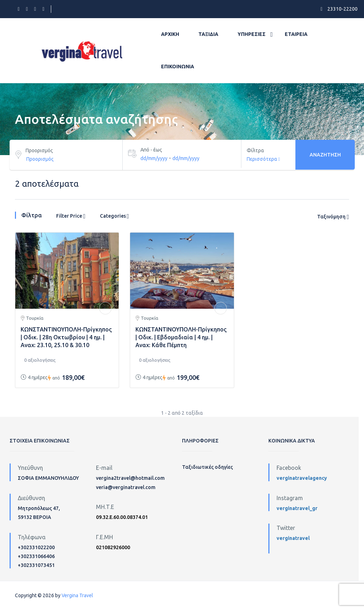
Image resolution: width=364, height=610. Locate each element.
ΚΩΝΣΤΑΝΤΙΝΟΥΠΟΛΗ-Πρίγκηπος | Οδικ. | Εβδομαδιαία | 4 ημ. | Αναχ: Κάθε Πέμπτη (181, 337)
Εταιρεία (296, 34)
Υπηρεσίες (251, 34)
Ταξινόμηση (333, 217)
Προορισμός (39, 150)
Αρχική (170, 34)
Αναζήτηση (325, 155)
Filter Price (71, 216)
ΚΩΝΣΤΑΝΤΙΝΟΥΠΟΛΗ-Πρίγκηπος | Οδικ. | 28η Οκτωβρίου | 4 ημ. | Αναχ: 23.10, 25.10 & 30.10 (66, 337)
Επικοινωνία (178, 67)
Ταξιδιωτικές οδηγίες (207, 467)
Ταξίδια (208, 34)
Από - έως (151, 150)
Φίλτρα (255, 150)
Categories (115, 216)
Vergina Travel (77, 595)
